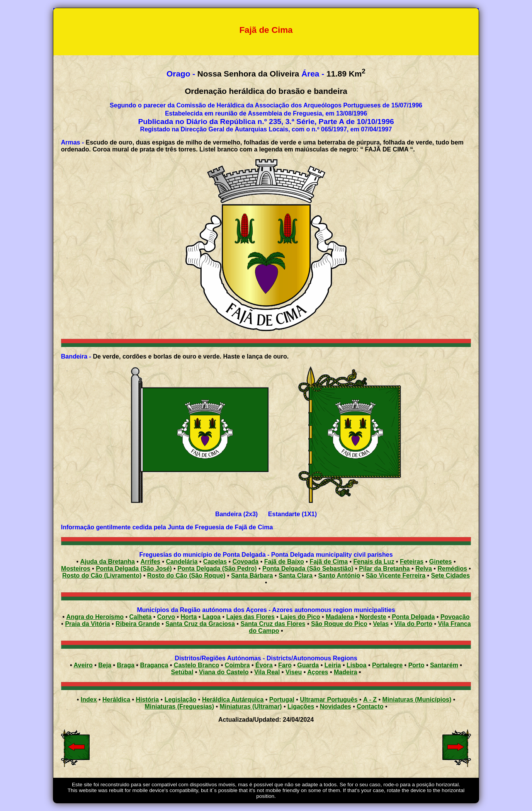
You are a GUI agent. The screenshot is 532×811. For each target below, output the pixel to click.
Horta (189, 617)
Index (89, 700)
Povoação (455, 617)
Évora (264, 665)
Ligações (301, 706)
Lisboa (357, 665)
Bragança (154, 665)
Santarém (444, 665)
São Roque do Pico (339, 624)
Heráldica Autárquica (233, 700)
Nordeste (373, 617)
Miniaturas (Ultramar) (251, 706)
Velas (381, 624)
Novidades (336, 706)
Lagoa (212, 617)
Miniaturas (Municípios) (417, 700)
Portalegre (387, 665)
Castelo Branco (196, 665)
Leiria (333, 665)
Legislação (181, 700)
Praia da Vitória (87, 624)
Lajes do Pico (300, 617)
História (148, 700)
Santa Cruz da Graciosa (200, 624)
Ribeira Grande (138, 624)
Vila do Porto (413, 624)
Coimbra (237, 665)
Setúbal (182, 672)
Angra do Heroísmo (95, 617)
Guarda (308, 665)
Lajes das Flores (250, 617)
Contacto (370, 706)
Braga (126, 665)
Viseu (294, 672)
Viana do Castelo (224, 672)
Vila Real (267, 672)
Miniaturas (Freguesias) (179, 706)
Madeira (345, 672)
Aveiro (83, 665)
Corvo (166, 617)
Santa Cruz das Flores (273, 624)
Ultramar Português (329, 700)
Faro (285, 665)
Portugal (282, 700)
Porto (416, 665)
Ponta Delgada (413, 617)
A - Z (370, 700)
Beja (105, 665)
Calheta (141, 617)
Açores (318, 672)
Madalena (340, 617)
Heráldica (116, 700)
